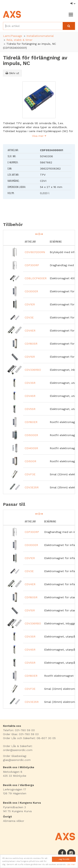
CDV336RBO (33, 370)
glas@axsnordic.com (17, 760)
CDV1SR (30, 357)
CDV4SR (30, 396)
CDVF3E (30, 474)
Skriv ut (12, 73)
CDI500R (30, 461)
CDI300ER (31, 291)
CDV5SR (30, 409)
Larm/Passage (13, 36)
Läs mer (71, 864)
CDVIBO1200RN (35, 252)
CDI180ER (31, 422)
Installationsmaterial (40, 36)
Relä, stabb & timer (19, 40)
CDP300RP (32, 265)
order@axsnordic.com (18, 750)
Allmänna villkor (14, 821)
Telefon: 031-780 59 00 (19, 730)
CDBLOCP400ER (36, 278)
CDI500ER (31, 435)
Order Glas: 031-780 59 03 (21, 734)
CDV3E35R (32, 487)
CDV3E (29, 317)
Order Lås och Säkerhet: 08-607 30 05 (29, 738)
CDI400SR (31, 448)
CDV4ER (30, 331)
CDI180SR (31, 344)
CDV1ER (30, 304)
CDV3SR (30, 383)
